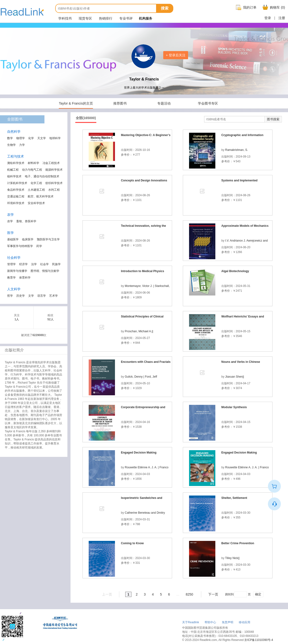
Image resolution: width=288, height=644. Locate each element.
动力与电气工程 (32, 170)
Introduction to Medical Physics (143, 271)
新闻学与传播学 (17, 271)
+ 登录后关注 (176, 55)
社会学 (44, 264)
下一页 (213, 594)
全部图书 (15, 119)
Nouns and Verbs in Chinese (241, 362)
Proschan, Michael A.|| (139, 331)
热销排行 (105, 18)
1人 (17, 319)
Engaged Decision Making (139, 453)
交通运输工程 (16, 196)
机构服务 (146, 18)
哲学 (10, 296)
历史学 (21, 296)
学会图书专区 (208, 103)
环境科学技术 (16, 203)
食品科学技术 (16, 190)
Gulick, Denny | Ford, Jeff (141, 377)
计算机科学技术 (17, 183)
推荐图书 (120, 103)
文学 (31, 296)
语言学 (42, 296)
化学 (31, 138)
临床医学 (28, 239)
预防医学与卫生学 (48, 239)
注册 (282, 18)
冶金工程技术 (51, 163)
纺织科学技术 (54, 183)
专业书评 (126, 18)
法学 (34, 264)
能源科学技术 (54, 170)
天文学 (42, 138)
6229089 (38, 335)
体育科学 (25, 278)
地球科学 (55, 138)
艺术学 (54, 296)
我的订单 (245, 7)
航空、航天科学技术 (41, 196)
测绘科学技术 (16, 163)
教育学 (11, 278)
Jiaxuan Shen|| (235, 377)
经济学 (23, 264)
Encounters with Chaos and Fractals (146, 362)
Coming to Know (132, 543)
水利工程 (54, 190)
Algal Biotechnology (235, 271)
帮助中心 (210, 622)
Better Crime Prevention (238, 543)
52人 (50, 319)
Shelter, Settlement (234, 498)
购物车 (273, 7)
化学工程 (36, 183)
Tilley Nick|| (232, 558)
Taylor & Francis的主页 (76, 103)
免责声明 (228, 622)
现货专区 (85, 18)
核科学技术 (14, 176)
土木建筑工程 (36, 190)
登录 (268, 18)
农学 (10, 221)
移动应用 (245, 622)
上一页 (107, 594)
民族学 (56, 264)
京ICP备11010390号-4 (259, 640)
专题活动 (164, 103)
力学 (22, 145)
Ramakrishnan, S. (236, 150)
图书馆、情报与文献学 (45, 271)
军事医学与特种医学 (20, 246)
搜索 (165, 8)
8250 (189, 594)
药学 (39, 246)
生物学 (11, 145)
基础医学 (13, 239)
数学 (10, 138)
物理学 (21, 138)
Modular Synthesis (234, 407)
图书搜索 (273, 119)
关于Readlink (191, 622)
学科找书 (65, 18)
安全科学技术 (36, 203)
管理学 (11, 264)
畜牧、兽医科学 (26, 221)
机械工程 (13, 170)
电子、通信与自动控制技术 (42, 176)
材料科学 (33, 163)
